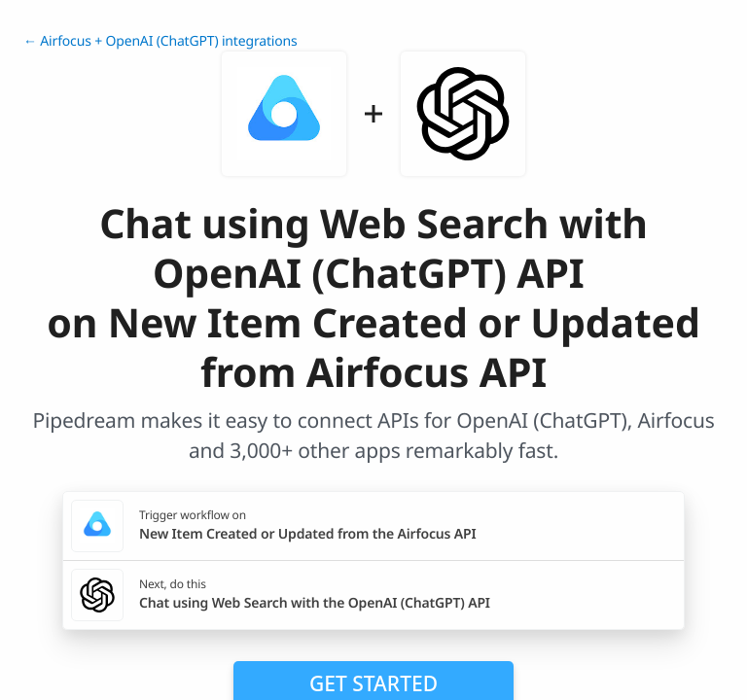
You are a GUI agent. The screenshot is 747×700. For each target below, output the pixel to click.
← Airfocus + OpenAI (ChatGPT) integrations (160, 41)
